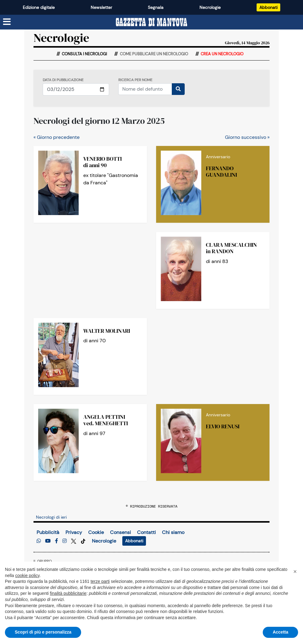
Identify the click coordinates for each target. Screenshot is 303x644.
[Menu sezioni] (7, 22)
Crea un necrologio (222, 54)
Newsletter (101, 7)
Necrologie (210, 7)
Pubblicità (48, 532)
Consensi (120, 532)
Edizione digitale (39, 7)
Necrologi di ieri (51, 517)
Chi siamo (173, 532)
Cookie (96, 532)
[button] (295, 571)
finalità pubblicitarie (68, 593)
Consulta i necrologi (84, 54)
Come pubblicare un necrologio (153, 54)
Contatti (146, 532)
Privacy (74, 532)
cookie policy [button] (27, 575)
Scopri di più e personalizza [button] (43, 632)
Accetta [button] (280, 632)
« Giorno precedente (57, 137)
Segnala (156, 7)
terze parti (100, 581)
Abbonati (268, 7)
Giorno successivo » (247, 137)
